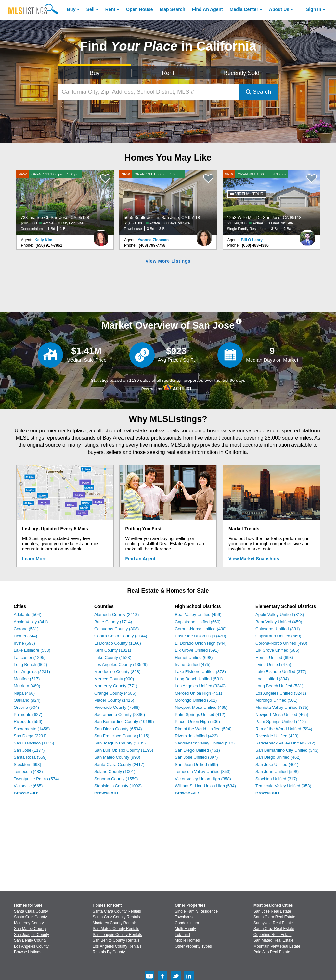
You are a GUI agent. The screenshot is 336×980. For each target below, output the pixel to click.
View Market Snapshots (254, 559)
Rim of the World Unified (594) (203, 729)
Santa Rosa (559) (30, 757)
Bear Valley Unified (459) (198, 615)
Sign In (314, 9)
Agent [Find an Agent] (207, 9)
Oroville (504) (26, 707)
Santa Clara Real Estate (274, 917)
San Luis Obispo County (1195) (124, 750)
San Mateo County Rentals (116, 929)
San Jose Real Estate (272, 911)
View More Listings (168, 261)
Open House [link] (139, 9)
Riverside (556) (28, 722)
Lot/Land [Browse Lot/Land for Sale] (182, 935)
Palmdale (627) (28, 714)
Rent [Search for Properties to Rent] (168, 73)
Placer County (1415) (114, 700)
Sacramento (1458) (32, 729)
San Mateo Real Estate (273, 940)
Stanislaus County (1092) (118, 786)
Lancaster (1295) (30, 657)
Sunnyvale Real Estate (273, 923)
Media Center (244, 9)
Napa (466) (24, 693)
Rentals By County (109, 952)
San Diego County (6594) (118, 729)
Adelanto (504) (27, 615)
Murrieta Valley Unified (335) (282, 707)
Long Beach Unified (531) (199, 679)
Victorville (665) (28, 786)
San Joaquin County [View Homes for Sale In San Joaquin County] (32, 935)
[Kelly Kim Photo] (101, 235)
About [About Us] (279, 9)
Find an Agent (141, 559)
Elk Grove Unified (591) (197, 650)
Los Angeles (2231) (32, 672)
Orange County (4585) (115, 693)
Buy (71, 9)
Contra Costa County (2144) (121, 636)
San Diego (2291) (30, 736)
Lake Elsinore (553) (32, 650)
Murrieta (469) (27, 686)
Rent (110, 9)
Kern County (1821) (113, 650)
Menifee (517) (27, 679)
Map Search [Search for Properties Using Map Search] (173, 9)
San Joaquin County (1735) (120, 743)
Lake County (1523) (113, 657)
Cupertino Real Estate (272, 935)
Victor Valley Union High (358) (203, 779)
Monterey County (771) (116, 686)
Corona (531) (26, 629)
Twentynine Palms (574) (36, 779)
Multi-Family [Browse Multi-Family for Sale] (185, 929)
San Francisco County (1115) (122, 736)
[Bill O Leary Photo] (307, 235)
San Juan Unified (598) (277, 772)
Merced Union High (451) (198, 693)
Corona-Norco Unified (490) (201, 629)
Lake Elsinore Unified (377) (281, 672)
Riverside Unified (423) (196, 736)
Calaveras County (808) (116, 629)
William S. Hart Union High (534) (205, 786)
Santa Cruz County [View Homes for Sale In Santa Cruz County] (30, 917)
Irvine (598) (24, 643)
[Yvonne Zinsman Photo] (204, 235)
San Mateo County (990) (117, 757)
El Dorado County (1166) (118, 643)
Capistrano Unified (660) (198, 622)
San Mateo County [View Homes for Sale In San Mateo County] (30, 929)
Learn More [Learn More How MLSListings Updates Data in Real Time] (34, 559)
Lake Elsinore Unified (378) (200, 672)
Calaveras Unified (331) (278, 629)
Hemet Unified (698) (194, 657)
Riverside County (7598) (117, 707)
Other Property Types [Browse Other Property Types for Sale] (193, 946)
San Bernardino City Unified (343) (287, 750)
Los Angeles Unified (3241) (281, 693)
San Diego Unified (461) (197, 750)
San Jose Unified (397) (196, 757)
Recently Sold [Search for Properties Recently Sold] (241, 73)
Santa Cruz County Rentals (116, 917)
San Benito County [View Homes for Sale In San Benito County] (30, 940)
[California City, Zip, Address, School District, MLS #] (148, 92)
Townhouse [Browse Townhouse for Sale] (185, 917)
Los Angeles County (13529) (121, 665)
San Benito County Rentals (116, 940)
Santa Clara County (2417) (119, 764)
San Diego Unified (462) (278, 757)
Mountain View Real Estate (277, 946)
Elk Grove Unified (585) (277, 650)
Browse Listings (28, 952)
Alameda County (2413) (116, 615)
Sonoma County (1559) (116, 779)
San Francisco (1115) (34, 743)
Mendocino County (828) (117, 672)
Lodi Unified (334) (272, 679)
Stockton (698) (27, 764)
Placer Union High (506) (197, 722)
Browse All (26, 793)
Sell (90, 9)
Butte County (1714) (113, 622)
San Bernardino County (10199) (124, 722)
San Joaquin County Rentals (117, 935)
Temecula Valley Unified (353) (203, 772)
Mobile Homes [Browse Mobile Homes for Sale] (187, 940)
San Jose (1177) (29, 750)
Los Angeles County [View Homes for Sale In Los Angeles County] (31, 946)
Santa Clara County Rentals (117, 911)
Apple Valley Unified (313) (280, 615)
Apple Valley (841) (31, 622)
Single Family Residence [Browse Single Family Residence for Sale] (196, 911)
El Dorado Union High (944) (201, 643)
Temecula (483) (28, 772)
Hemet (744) (25, 636)
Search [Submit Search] (258, 92)
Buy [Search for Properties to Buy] (95, 73)
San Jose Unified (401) (277, 764)
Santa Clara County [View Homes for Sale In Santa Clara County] (31, 911)
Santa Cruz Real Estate (274, 929)
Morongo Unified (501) (196, 700)
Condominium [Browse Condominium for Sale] (187, 923)
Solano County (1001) (115, 772)
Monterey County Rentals (115, 923)
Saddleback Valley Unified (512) (205, 743)
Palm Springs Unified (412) (200, 714)
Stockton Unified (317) (276, 779)
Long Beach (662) (30, 665)
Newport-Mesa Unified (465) (201, 707)
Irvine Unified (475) (193, 665)
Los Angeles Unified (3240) (200, 686)
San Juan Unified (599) (196, 764)
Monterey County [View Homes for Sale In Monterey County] (29, 923)
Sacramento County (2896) (120, 714)
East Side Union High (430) (200, 636)
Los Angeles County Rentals (117, 946)
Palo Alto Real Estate (272, 952)
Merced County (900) (114, 679)
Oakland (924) (27, 700)
